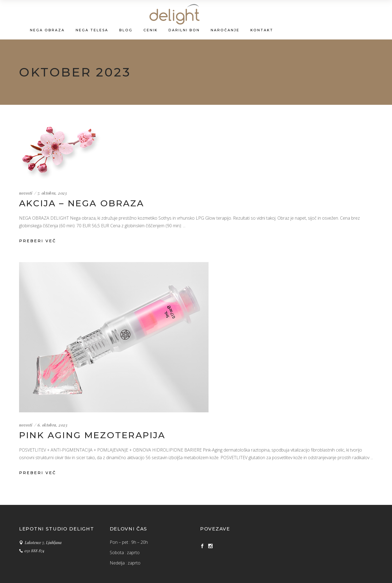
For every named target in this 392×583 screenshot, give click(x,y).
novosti (26, 193)
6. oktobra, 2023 (53, 425)
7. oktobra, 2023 (52, 193)
